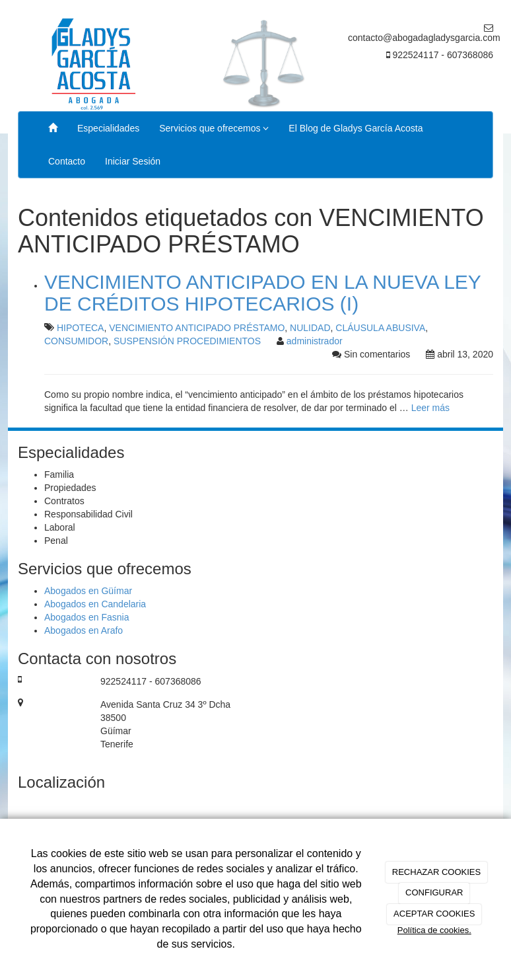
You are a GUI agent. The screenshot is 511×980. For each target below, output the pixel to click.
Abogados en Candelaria (95, 604)
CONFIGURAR (434, 892)
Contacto (67, 161)
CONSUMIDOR (76, 341)
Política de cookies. (434, 930)
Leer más (430, 408)
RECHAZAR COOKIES (436, 872)
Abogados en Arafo (84, 630)
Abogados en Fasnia (86, 617)
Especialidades (108, 128)
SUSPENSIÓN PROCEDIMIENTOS (187, 341)
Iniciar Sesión (133, 161)
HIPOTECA (81, 328)
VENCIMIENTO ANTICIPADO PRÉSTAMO (197, 328)
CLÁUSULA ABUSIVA (380, 328)
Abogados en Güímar (88, 591)
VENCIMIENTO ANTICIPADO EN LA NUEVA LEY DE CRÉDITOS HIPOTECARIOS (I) (262, 293)
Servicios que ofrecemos (214, 128)
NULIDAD (310, 328)
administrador (315, 341)
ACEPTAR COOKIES (434, 914)
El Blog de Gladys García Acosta (356, 128)
